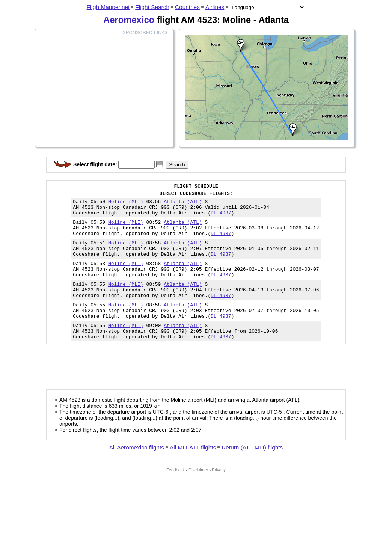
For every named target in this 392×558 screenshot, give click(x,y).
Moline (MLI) (126, 205)
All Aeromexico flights (137, 473)
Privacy (219, 496)
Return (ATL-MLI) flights (252, 473)
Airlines (215, 7)
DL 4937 (221, 218)
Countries (187, 7)
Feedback (176, 496)
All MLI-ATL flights (193, 473)
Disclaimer (198, 496)
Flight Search (152, 7)
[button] (160, 164)
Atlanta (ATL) (183, 205)
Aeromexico (129, 20)
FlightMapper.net (108, 7)
